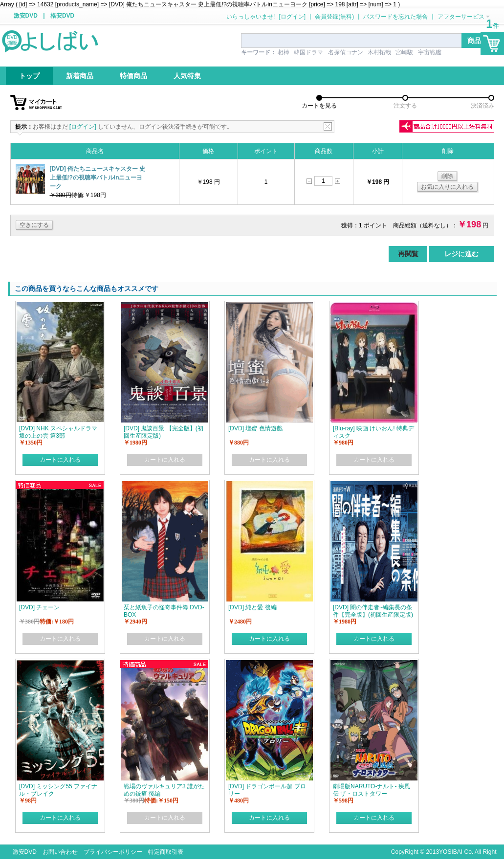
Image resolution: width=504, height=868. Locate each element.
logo (51, 41)
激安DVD (26, 16)
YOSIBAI (451, 852)
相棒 (284, 52)
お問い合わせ (60, 852)
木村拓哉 (379, 52)
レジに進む (461, 254)
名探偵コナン (346, 52)
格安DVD (62, 16)
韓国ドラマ (308, 52)
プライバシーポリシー (113, 852)
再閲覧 (408, 254)
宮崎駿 (404, 52)
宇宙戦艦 (430, 52)
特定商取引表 (166, 852)
